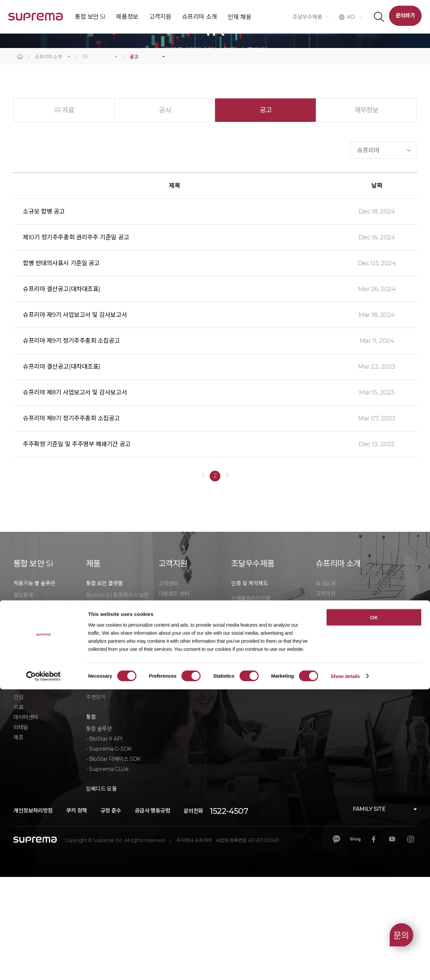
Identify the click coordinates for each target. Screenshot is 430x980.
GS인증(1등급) (247, 712)
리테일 (21, 830)
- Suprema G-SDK (109, 852)
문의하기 (405, 16)
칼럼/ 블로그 (329, 727)
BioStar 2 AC (102, 728)
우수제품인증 (246, 722)
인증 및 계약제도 (249, 686)
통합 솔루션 (99, 832)
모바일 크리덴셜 (104, 790)
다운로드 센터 (174, 697)
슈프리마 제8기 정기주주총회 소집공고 (71, 521)
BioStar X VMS (104, 708)
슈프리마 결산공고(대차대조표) (62, 392)
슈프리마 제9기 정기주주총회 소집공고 (71, 444)
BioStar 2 (97, 718)
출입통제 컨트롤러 (106, 760)
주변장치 (96, 800)
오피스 (21, 780)
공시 (165, 213)
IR (85, 160)
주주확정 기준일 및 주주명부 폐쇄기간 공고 (77, 547)
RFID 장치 (98, 780)
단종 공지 (169, 727)
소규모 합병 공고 (44, 315)
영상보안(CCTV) (32, 708)
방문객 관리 (26, 718)
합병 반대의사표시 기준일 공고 (61, 366)
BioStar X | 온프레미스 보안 (117, 698)
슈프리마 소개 (48, 160)
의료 (18, 810)
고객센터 (168, 687)
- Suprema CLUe (107, 872)
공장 (18, 790)
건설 (18, 800)
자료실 (239, 741)
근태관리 (23, 749)
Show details (345, 967)
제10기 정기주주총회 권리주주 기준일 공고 (76, 340)
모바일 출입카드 (31, 738)
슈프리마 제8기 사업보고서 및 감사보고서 (75, 496)
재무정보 (366, 213)
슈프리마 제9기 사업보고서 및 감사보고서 (75, 418)
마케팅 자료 (171, 707)
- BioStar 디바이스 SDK (113, 862)
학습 (163, 717)
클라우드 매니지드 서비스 (42, 728)
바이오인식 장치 (104, 770)
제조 (18, 841)
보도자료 (326, 717)
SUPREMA (36, 19)
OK (374, 908)
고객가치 (326, 697)
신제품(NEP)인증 (251, 702)
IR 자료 (64, 213)
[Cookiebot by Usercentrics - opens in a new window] (44, 967)
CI (318, 707)
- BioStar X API (104, 842)
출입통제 (23, 698)
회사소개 (326, 687)
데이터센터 (26, 820)
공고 (134, 160)
